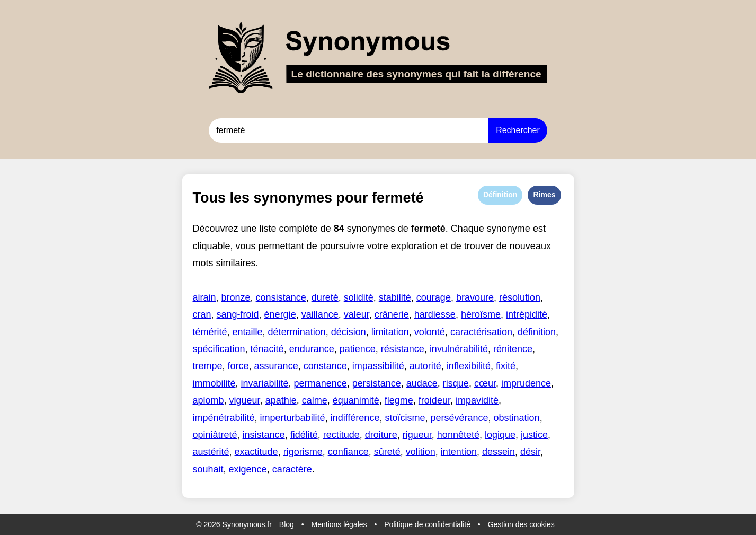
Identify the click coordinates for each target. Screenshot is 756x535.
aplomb (208, 400)
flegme (399, 400)
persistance (377, 383)
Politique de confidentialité (427, 524)
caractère (292, 469)
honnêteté (458, 435)
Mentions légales (339, 524)
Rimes (544, 195)
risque (456, 383)
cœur (485, 383)
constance (325, 366)
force (238, 366)
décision (349, 332)
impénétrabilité (224, 418)
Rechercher (518, 130)
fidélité (304, 435)
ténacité (267, 349)
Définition (500, 195)
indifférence (355, 418)
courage (434, 297)
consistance (281, 297)
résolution (520, 297)
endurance (312, 349)
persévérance (459, 418)
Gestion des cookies (521, 524)
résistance (403, 349)
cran (202, 314)
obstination (517, 418)
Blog (287, 524)
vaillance (320, 314)
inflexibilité (469, 366)
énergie (280, 314)
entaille (248, 332)
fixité (506, 366)
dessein (499, 452)
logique (500, 435)
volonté (430, 332)
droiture (381, 435)
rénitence (513, 349)
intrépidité (527, 314)
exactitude (256, 452)
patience (358, 349)
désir (530, 452)
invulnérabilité (459, 349)
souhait (208, 469)
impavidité (477, 400)
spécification (219, 349)
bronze (236, 297)
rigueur (417, 435)
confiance (348, 452)
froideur (434, 400)
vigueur (245, 400)
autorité (425, 366)
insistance (264, 435)
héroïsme (481, 314)
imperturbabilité (293, 418)
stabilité (395, 297)
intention (459, 452)
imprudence (526, 383)
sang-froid (238, 314)
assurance (276, 366)
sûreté (387, 452)
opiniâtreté (215, 435)
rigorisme (303, 452)
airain (204, 297)
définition (537, 332)
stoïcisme (405, 418)
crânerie (392, 314)
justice (534, 435)
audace (422, 383)
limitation (390, 332)
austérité (211, 452)
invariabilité (265, 383)
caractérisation (481, 332)
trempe (208, 366)
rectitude (341, 435)
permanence (321, 383)
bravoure (475, 297)
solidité (359, 297)
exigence (248, 469)
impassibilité (378, 366)
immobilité (214, 383)
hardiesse (435, 314)
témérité (210, 332)
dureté (325, 297)
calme (315, 400)
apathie (281, 400)
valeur (357, 314)
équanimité (356, 400)
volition (421, 452)
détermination (297, 332)
